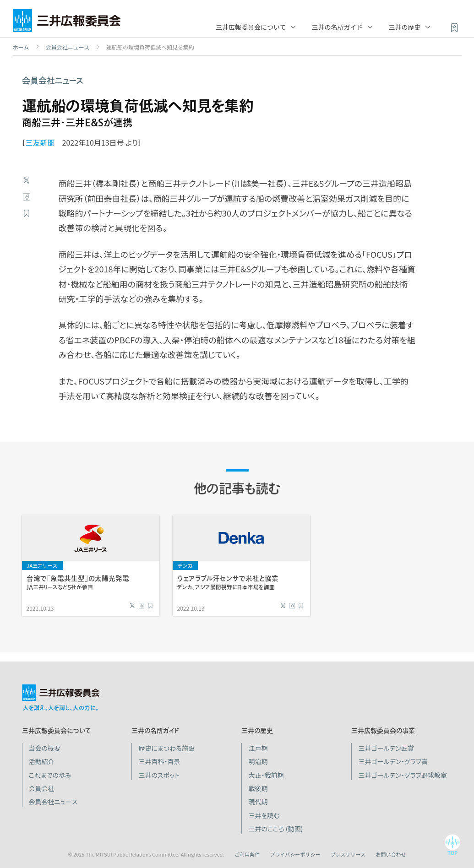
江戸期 (258, 748)
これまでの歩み (50, 775)
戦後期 (258, 788)
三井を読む (264, 815)
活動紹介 (42, 761)
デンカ (185, 565)
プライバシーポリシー (295, 854)
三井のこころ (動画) (275, 829)
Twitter (27, 180)
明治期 (258, 761)
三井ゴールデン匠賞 (386, 748)
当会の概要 (45, 748)
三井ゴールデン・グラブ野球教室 (403, 775)
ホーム (21, 47)
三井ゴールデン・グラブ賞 (393, 761)
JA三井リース (42, 565)
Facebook (27, 197)
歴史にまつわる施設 (166, 748)
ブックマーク (27, 213)
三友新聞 (40, 142)
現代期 (258, 802)
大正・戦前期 (266, 775)
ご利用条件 (247, 854)
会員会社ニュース (68, 47)
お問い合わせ (391, 854)
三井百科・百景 (159, 761)
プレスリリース (348, 854)
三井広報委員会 (67, 23)
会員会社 (42, 788)
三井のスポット (159, 775)
